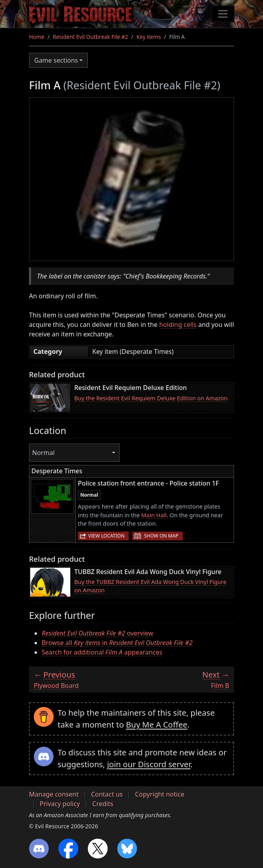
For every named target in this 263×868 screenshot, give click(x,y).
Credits (103, 804)
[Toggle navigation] (223, 14)
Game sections (56, 60)
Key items (149, 37)
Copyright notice (160, 794)
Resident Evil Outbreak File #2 (91, 37)
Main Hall (154, 515)
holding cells (178, 325)
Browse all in (117, 643)
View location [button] (106, 536)
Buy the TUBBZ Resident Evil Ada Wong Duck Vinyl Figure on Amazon (150, 586)
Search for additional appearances (102, 652)
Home (37, 37)
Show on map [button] (161, 536)
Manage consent (54, 794)
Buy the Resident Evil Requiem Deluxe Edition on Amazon (151, 398)
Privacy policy (60, 804)
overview (98, 633)
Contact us (107, 794)
